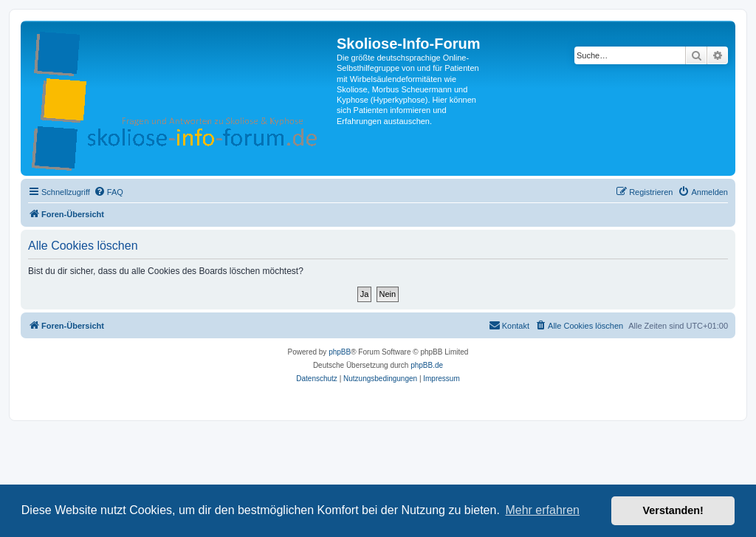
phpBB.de (427, 365)
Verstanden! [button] (673, 510)
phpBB (340, 352)
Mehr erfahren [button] (542, 510)
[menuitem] (109, 192)
